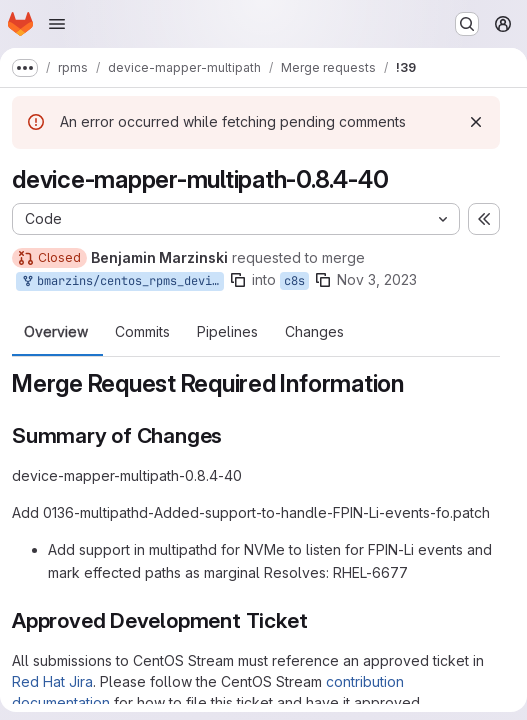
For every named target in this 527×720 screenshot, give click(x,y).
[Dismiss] (476, 122)
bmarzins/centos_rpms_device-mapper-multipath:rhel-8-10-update (122, 281)
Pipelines (227, 332)
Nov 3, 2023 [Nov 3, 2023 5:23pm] (377, 279)
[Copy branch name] (238, 280)
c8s (294, 281)
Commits (142, 332)
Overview (56, 332)
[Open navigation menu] (57, 24)
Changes (314, 332)
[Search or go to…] (467, 24)
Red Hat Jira (52, 681)
